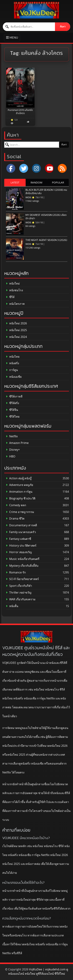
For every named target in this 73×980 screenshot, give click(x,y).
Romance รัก (16, 572)
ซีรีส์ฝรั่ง (13, 403)
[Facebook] (11, 168)
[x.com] (24, 168)
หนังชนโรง (14, 290)
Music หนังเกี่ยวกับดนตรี (23, 559)
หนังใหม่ (13, 284)
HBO (11, 456)
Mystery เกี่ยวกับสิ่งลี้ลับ (22, 566)
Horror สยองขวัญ (19, 552)
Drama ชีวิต (15, 519)
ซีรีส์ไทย (13, 417)
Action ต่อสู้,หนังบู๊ (19, 478)
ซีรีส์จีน (12, 410)
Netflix (12, 436)
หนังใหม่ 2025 (16, 330)
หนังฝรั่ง (13, 363)
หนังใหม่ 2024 (16, 337)
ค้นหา (63, 27)
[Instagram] (36, 168)
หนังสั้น (12, 606)
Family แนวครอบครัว (21, 532)
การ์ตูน (12, 370)
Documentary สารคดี (21, 525)
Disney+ (13, 450)
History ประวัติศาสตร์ (21, 546)
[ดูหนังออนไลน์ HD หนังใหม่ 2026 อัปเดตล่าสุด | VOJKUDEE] (36, 10)
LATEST (15, 182)
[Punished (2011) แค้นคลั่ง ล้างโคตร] (20, 88)
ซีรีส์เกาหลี (14, 397)
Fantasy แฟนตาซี (19, 539)
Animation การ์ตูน (19, 492)
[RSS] (62, 168)
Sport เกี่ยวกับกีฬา (19, 586)
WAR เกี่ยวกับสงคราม (21, 599)
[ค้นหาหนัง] (29, 27)
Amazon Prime (17, 443)
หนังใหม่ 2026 (16, 323)
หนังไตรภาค (15, 304)
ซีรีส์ (10, 297)
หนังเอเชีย (14, 377)
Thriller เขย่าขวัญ (19, 593)
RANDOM (36, 182)
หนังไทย (13, 357)
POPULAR (58, 182)
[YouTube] (49, 168)
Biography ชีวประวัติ (21, 498)
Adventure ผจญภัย (20, 485)
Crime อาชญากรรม (20, 512)
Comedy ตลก (16, 505)
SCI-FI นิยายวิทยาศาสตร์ (22, 579)
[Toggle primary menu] (12, 38)
